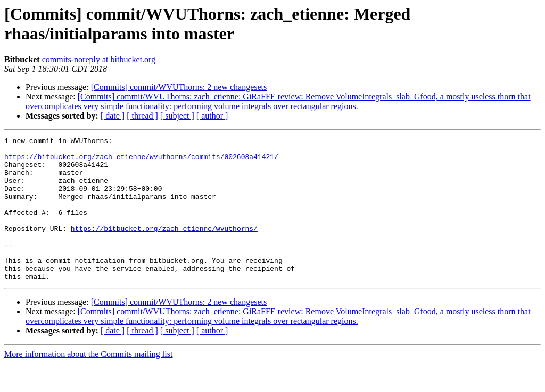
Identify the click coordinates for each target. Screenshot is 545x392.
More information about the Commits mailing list (88, 383)
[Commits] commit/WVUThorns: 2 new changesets (179, 87)
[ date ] (113, 116)
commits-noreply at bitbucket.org (99, 59)
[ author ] (212, 116)
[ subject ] (177, 116)
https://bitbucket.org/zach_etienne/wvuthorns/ (164, 247)
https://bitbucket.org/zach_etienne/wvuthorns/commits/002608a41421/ (141, 161)
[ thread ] (142, 116)
